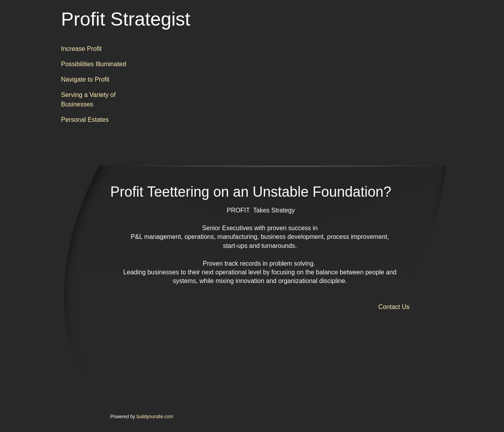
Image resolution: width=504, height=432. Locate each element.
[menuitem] (96, 49)
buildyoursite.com (155, 417)
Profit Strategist (126, 19)
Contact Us (394, 307)
